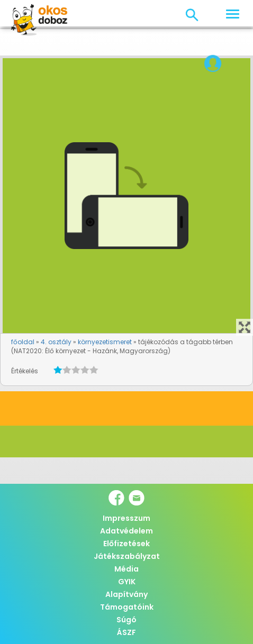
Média (126, 569)
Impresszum (126, 518)
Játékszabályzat (127, 556)
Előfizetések (126, 544)
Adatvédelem (126, 531)
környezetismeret (105, 342)
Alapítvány (126, 594)
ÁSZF (126, 632)
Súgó (126, 620)
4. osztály (56, 342)
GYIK (127, 582)
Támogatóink (127, 607)
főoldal (23, 342)
